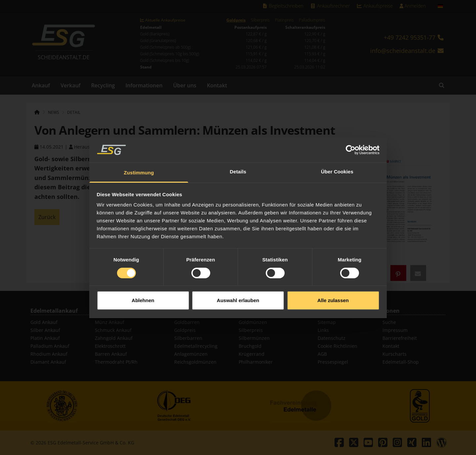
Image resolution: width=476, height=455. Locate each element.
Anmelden (413, 6)
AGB (322, 354)
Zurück (47, 217)
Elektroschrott (110, 346)
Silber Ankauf (45, 330)
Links (323, 330)
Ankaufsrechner (330, 6)
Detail (74, 112)
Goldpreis (236, 20)
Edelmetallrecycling (196, 346)
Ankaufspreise (375, 6)
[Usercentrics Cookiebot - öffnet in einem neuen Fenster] (351, 142)
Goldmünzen (253, 322)
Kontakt (217, 85)
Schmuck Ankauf (113, 330)
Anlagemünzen (191, 354)
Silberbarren (188, 338)
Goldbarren (187, 322)
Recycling (103, 85)
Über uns (185, 85)
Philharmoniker (256, 362)
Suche (389, 322)
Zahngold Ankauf (114, 338)
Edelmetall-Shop (401, 362)
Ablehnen (143, 292)
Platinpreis (284, 20)
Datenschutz (332, 338)
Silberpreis (260, 20)
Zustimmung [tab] (139, 165)
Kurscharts (395, 354)
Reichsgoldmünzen (195, 362)
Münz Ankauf (110, 322)
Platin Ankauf (45, 338)
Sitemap (327, 322)
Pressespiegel (333, 362)
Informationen (144, 85)
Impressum (395, 330)
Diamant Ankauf (48, 362)
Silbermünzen (254, 338)
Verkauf (71, 85)
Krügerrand (252, 354)
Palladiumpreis (312, 20)
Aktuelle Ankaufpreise (163, 20)
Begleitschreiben (283, 6)
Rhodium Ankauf (49, 354)
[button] (398, 273)
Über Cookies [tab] (337, 164)
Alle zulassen (333, 292)
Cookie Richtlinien (337, 346)
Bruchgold (250, 346)
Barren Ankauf (111, 354)
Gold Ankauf (44, 322)
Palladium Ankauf (50, 346)
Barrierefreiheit (400, 338)
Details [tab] (238, 164)
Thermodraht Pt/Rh (116, 362)
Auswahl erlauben (238, 292)
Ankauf (41, 85)
